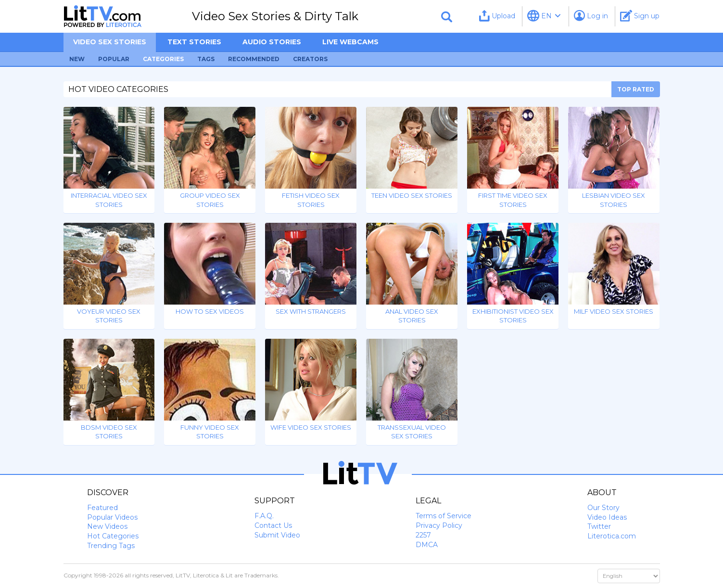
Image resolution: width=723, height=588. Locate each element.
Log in (591, 16)
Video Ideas (607, 517)
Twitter (599, 526)
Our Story (603, 508)
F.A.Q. (264, 516)
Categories (163, 59)
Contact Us (273, 525)
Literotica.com (612, 536)
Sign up (640, 16)
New (77, 59)
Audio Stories (272, 42)
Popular (114, 59)
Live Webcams (350, 42)
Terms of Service (444, 516)
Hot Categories (113, 536)
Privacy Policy (439, 525)
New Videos (107, 526)
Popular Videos (112, 517)
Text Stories (194, 42)
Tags (206, 59)
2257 (423, 535)
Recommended (254, 59)
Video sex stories (110, 42)
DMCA (427, 545)
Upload (497, 16)
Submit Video (277, 535)
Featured (102, 508)
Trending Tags (111, 546)
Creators (310, 59)
